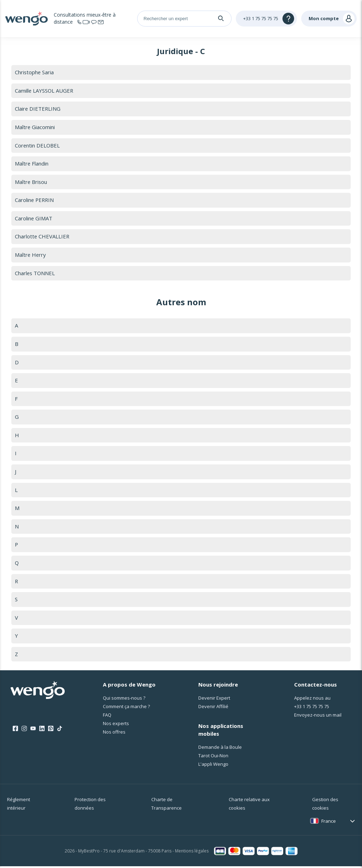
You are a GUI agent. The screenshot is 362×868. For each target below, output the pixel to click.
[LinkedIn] (42, 730)
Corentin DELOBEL (38, 145)
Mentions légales (192, 853)
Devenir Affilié (213, 708)
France (329, 823)
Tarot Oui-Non (213, 757)
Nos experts (116, 725)
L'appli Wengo (213, 766)
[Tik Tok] (60, 730)
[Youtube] (33, 730)
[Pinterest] (51, 730)
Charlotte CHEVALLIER (42, 237)
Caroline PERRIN (35, 201)
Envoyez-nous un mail (318, 717)
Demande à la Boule (220, 749)
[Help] (266, 19)
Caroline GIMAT (34, 219)
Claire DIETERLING (38, 109)
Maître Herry (31, 255)
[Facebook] (15, 730)
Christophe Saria (35, 72)
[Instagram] (24, 730)
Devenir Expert (214, 700)
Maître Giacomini (35, 127)
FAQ (107, 717)
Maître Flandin (32, 164)
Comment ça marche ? (126, 708)
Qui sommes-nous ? (124, 700)
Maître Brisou (31, 182)
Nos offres (114, 734)
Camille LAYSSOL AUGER (45, 91)
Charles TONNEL (35, 274)
